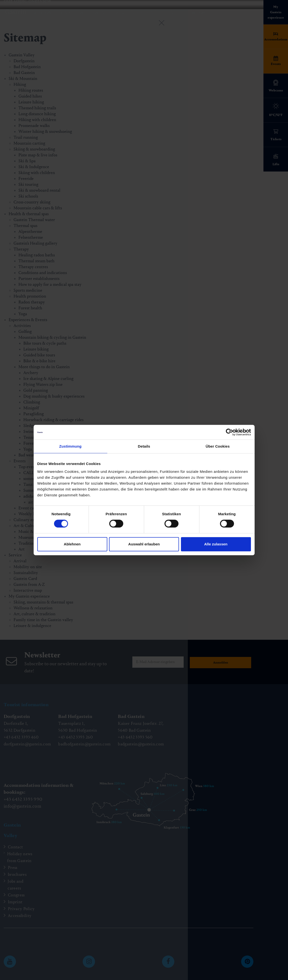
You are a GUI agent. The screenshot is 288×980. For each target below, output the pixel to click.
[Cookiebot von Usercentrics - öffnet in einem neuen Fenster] (229, 432)
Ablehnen (72, 544)
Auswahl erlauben (144, 544)
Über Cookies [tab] (218, 446)
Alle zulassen (216, 544)
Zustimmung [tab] (70, 446)
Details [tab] (144, 446)
